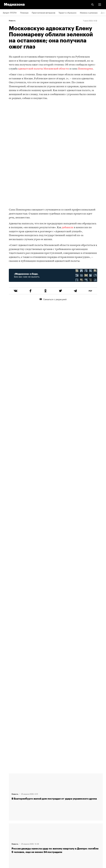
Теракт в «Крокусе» (68, 12)
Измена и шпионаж (89, 12)
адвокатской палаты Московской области (43, 69)
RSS (6, 809)
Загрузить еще (56, 675)
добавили (68, 228)
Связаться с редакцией (53, 299)
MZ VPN (6, 825)
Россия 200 (8, 833)
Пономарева (85, 69)
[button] (100, 5)
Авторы (6, 793)
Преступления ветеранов (43, 12)
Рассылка (7, 817)
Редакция (7, 777)
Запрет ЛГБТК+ (10, 12)
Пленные (24, 12)
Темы (5, 801)
